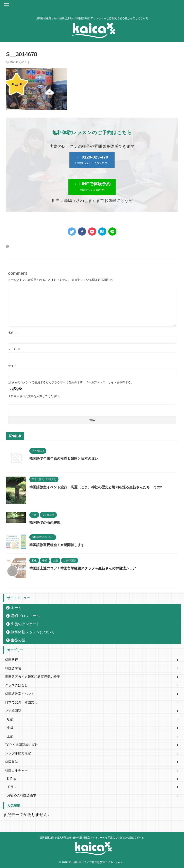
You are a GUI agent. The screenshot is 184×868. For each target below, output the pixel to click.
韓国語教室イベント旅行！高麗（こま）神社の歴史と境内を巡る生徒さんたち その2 (100, 487)
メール (14, 349)
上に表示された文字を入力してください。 (35, 396)
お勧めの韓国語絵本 (22, 795)
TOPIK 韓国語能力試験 (22, 745)
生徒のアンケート (25, 624)
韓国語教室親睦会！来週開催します (58, 545)
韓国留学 (12, 762)
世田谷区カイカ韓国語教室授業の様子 (33, 677)
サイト (12, 366)
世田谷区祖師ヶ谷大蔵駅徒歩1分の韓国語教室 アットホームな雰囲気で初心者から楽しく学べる (92, 838)
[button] (92, 160)
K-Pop (12, 779)
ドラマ (12, 787)
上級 (10, 736)
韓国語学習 (13, 668)
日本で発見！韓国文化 (21, 702)
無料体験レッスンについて (33, 632)
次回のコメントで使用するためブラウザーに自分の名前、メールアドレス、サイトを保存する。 (73, 382)
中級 (10, 728)
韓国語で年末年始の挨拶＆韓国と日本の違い (66, 459)
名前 (13, 332)
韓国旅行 (12, 660)
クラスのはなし (16, 685)
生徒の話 (18, 640)
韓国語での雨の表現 (46, 523)
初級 (10, 719)
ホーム (16, 608)
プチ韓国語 (13, 711)
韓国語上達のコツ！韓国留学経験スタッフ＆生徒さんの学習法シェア (86, 568)
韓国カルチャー (16, 770)
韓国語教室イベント (20, 694)
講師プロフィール (25, 616)
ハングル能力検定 (18, 753)
